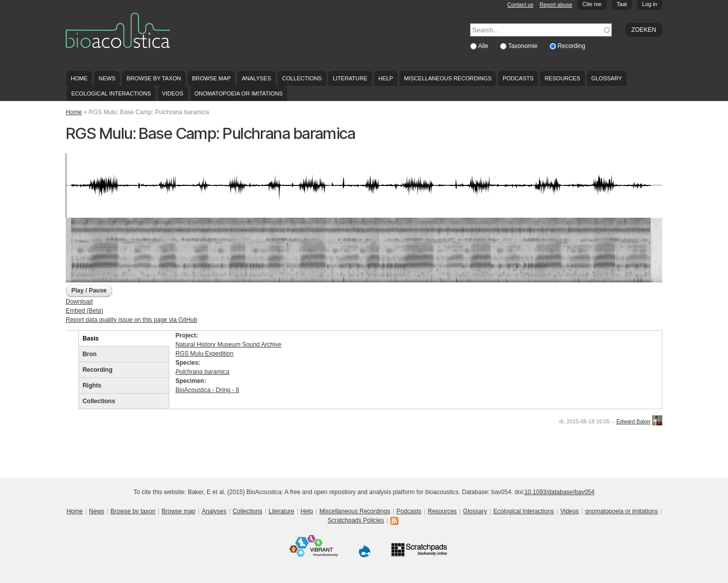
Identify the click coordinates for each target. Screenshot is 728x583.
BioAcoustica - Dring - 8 (207, 390)
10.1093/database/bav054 (559, 492)
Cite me (592, 4)
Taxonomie (524, 46)
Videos (173, 93)
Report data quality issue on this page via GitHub (131, 320)
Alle (484, 46)
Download (79, 302)
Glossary (607, 78)
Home (79, 78)
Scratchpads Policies (356, 520)
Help (385, 78)
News (107, 78)
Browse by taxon (154, 78)
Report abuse (556, 5)
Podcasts (518, 78)
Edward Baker (633, 421)
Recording (572, 46)
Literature (350, 78)
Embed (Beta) (84, 311)
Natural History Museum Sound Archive (228, 345)
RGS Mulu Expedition (204, 354)
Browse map (212, 78)
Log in (650, 4)
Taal (622, 4)
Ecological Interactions (111, 93)
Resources (562, 78)
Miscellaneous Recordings (448, 78)
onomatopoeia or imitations (238, 93)
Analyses (256, 78)
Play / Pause (89, 290)
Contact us (521, 5)
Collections (302, 78)
